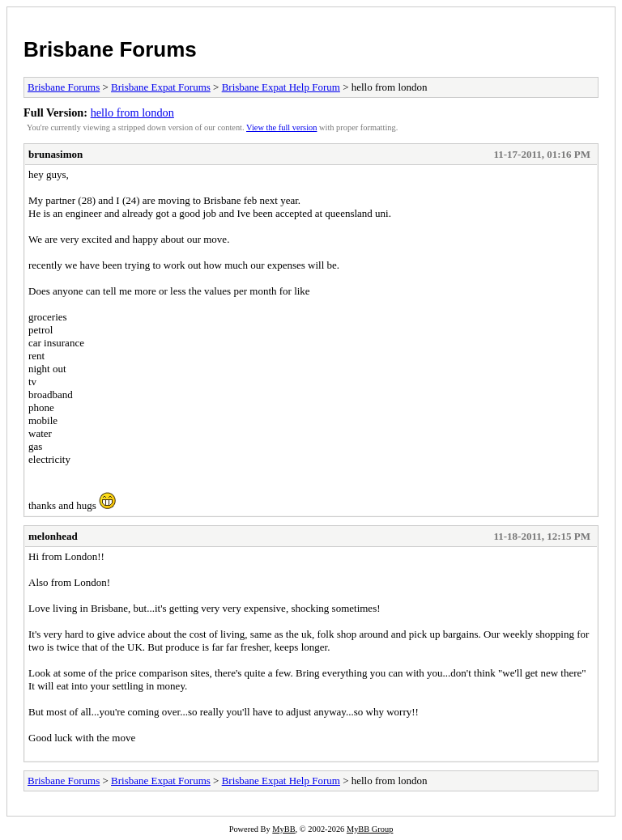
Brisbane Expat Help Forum (281, 87)
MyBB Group (370, 829)
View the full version (281, 127)
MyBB (283, 829)
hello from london (132, 112)
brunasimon (55, 154)
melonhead (53, 536)
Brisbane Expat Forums (161, 87)
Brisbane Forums (110, 49)
